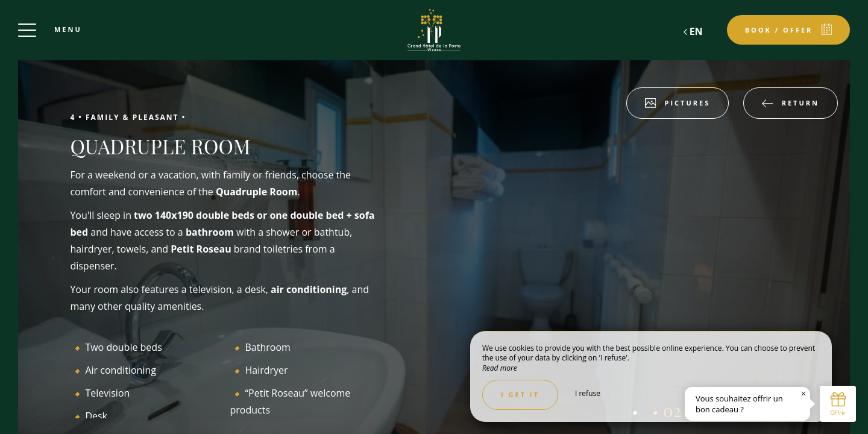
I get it (520, 395)
